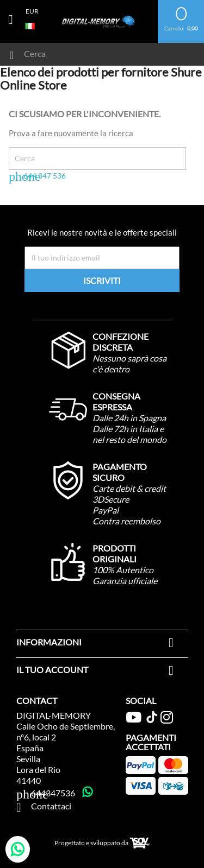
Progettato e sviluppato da (102, 843)
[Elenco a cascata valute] (32, 11)
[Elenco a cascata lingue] (32, 25)
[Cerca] (92, 51)
